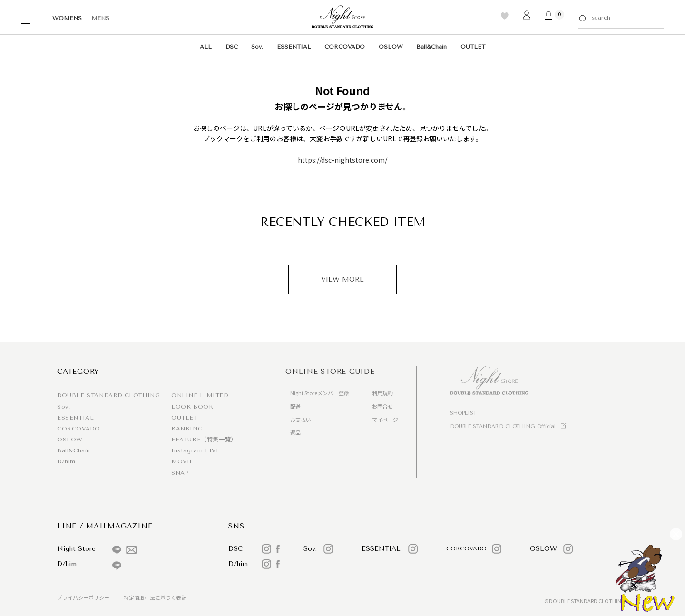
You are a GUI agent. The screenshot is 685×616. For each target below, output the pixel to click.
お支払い (301, 420)
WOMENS (67, 18)
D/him (66, 461)
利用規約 (382, 393)
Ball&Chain (431, 47)
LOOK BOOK (192, 407)
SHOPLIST (463, 413)
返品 (295, 432)
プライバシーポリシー (83, 597)
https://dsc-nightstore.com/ (342, 160)
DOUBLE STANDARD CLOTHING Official (503, 426)
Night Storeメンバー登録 (319, 393)
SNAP (180, 473)
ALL (206, 47)
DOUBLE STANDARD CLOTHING (108, 395)
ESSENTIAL (294, 47)
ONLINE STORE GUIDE (330, 372)
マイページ (385, 420)
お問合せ (382, 406)
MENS (100, 18)
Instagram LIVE (196, 450)
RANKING (187, 429)
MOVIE (182, 461)
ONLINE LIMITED (200, 395)
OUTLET (473, 47)
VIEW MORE (342, 279)
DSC (232, 47)
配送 (295, 406)
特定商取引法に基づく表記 (155, 597)
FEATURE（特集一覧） (204, 440)
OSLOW (391, 47)
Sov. (257, 47)
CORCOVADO (345, 47)
